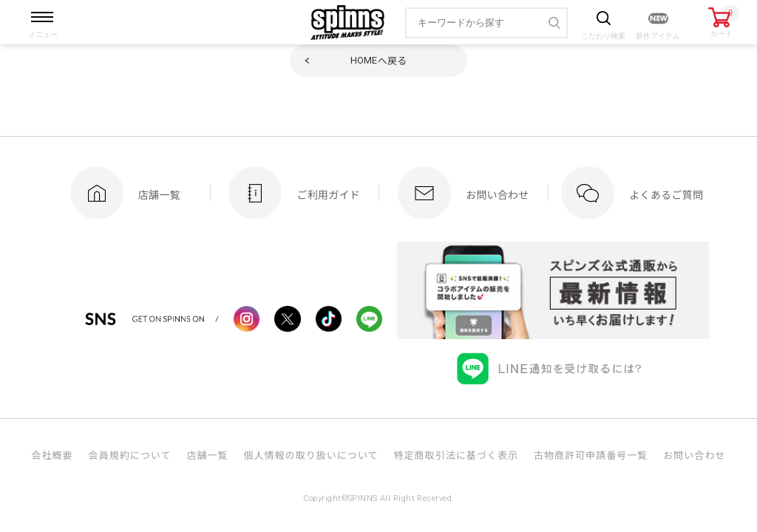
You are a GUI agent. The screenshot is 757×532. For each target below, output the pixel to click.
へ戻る (379, 60)
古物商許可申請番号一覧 (591, 455)
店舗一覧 (207, 455)
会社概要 (52, 455)
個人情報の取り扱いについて (310, 455)
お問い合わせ (694, 455)
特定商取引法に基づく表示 (456, 455)
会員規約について (130, 455)
